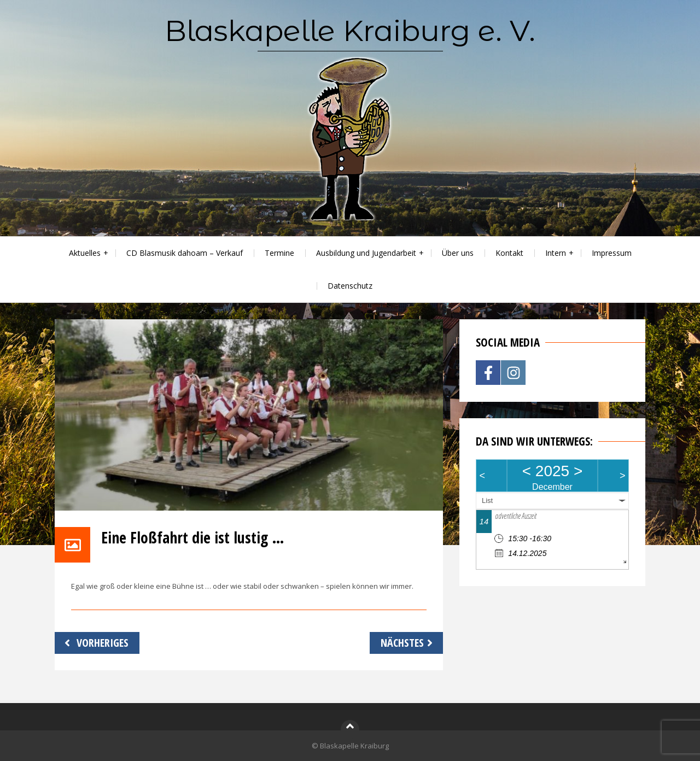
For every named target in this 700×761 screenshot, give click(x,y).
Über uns (458, 253)
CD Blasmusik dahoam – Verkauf (185, 253)
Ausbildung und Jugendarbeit (366, 253)
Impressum (612, 253)
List (487, 500)
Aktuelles (85, 253)
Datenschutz (350, 286)
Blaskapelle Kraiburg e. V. (350, 31)
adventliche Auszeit (516, 516)
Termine (279, 253)
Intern (556, 253)
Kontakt (509, 253)
